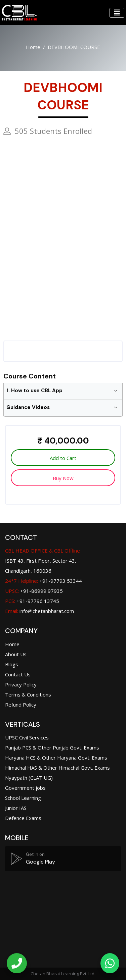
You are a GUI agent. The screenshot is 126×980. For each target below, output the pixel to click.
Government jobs (25, 788)
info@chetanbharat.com (47, 611)
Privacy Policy (21, 684)
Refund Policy (21, 705)
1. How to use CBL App (34, 391)
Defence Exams (23, 818)
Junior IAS (16, 808)
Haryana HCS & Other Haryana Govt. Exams (56, 758)
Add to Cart (63, 458)
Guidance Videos (28, 407)
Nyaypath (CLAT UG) (29, 778)
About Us (16, 654)
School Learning (23, 798)
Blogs (12, 664)
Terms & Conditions (28, 694)
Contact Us (18, 674)
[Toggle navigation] (117, 13)
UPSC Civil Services (27, 737)
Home (33, 47)
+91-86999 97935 (34, 591)
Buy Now (63, 478)
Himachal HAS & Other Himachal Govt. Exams (57, 768)
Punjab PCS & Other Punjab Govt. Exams (52, 747)
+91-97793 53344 (44, 581)
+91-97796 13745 (32, 601)
